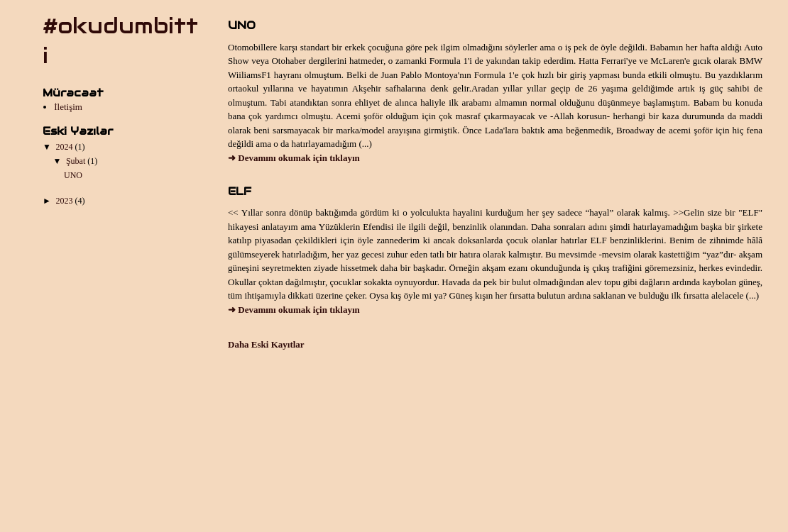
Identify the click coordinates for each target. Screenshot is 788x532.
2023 (66, 201)
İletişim (68, 107)
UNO (73, 175)
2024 (66, 147)
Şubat (77, 161)
